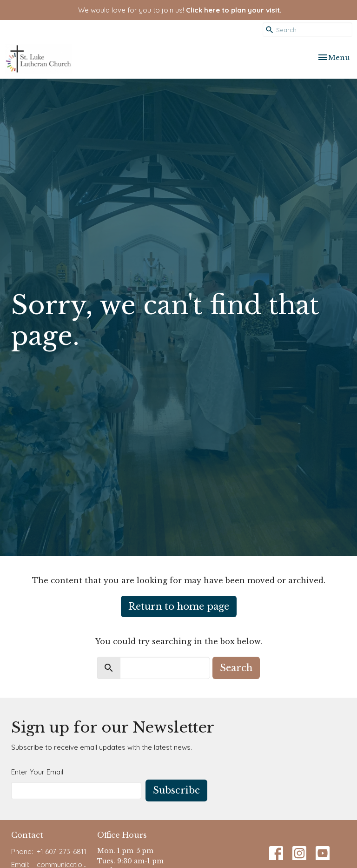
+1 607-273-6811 (62, 851)
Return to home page (179, 606)
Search (236, 668)
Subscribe (176, 790)
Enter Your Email (37, 772)
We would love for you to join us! (180, 10)
